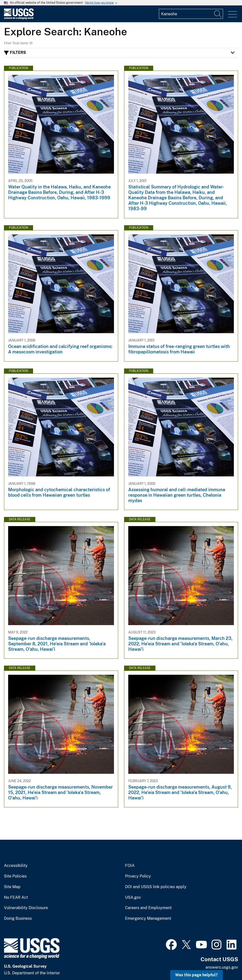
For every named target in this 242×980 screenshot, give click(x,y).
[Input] (191, 14)
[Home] (19, 18)
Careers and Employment (148, 908)
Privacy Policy (138, 876)
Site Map (12, 887)
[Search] (218, 14)
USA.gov (133, 898)
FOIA (130, 866)
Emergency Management (148, 919)
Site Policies (15, 876)
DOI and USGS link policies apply (156, 887)
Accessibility (16, 866)
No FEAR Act (16, 898)
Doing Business (18, 919)
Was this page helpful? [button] (196, 975)
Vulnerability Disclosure (26, 908)
